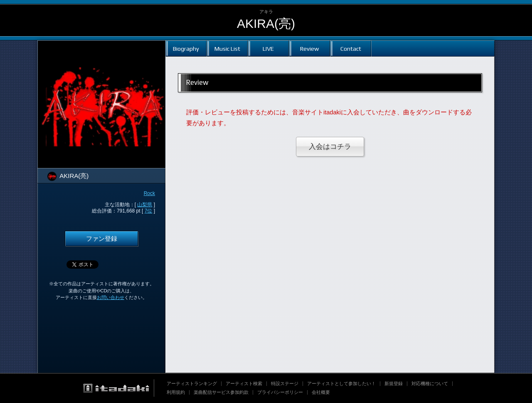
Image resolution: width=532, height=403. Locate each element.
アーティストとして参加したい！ (341, 383)
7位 (149, 211)
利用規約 (176, 392)
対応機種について (430, 383)
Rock (149, 193)
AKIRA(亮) (266, 23)
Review (309, 48)
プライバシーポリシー (280, 392)
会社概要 (321, 392)
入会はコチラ (330, 147)
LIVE (268, 48)
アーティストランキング (192, 383)
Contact (351, 48)
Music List (227, 48)
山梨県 (145, 205)
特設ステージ (285, 383)
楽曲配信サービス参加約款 (221, 392)
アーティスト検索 (244, 383)
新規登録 (394, 383)
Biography (186, 48)
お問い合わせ (111, 297)
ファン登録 (102, 239)
